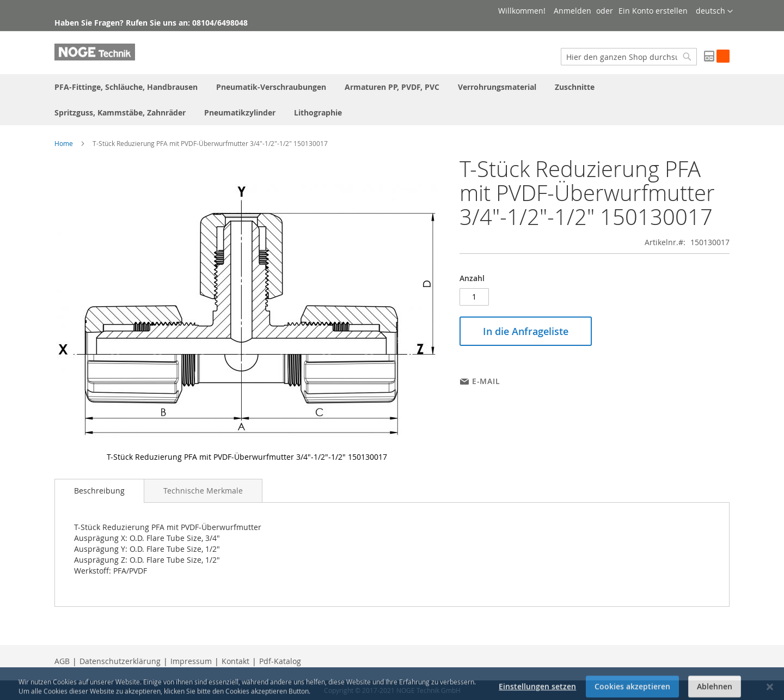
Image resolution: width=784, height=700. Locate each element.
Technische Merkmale (203, 491)
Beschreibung (99, 491)
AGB (62, 661)
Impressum (191, 661)
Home (64, 143)
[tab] (99, 491)
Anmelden (572, 11)
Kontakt (235, 661)
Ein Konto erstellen (653, 11)
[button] (714, 11)
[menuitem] (126, 87)
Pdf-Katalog (280, 661)
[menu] (392, 100)
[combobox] (629, 57)
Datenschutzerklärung (120, 661)
